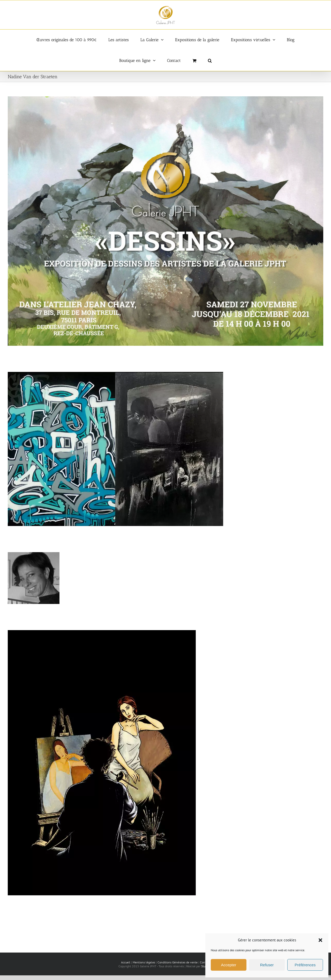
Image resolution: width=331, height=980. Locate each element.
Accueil (126, 962)
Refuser (267, 965)
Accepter (228, 965)
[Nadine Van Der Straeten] (34, 555)
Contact (205, 962)
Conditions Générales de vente (178, 962)
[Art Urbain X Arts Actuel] (115, 374)
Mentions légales (144, 962)
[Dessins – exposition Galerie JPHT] (165, 99)
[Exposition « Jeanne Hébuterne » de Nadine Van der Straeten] (102, 633)
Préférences (305, 965)
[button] (320, 940)
